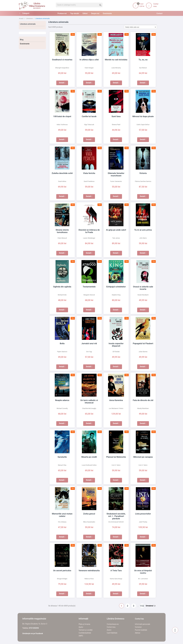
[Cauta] (79, 5)
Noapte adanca (62, 400)
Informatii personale (143, 624)
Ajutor (81, 627)
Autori (109, 630)
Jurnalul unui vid (89, 343)
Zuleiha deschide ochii (62, 173)
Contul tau (139, 619)
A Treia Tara (116, 570)
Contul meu (111, 627)
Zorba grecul (89, 514)
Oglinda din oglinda (62, 287)
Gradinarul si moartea (62, 60)
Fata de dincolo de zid (143, 400)
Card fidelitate (112, 633)
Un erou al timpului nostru (143, 570)
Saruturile (62, 457)
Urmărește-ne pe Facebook (33, 633)
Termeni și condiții (86, 630)
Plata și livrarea (84, 624)
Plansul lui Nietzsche (116, 457)
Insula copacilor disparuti (116, 343)
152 (142, 606)
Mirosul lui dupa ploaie (143, 116)
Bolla (62, 343)
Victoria (143, 173)
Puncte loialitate (141, 630)
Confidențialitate (85, 633)
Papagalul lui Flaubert (143, 343)
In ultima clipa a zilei (89, 60)
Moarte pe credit (89, 457)
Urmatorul (151, 606)
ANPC (81, 636)
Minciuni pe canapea (143, 457)
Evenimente (25, 44)
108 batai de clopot (62, 116)
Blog (22, 40)
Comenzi (138, 627)
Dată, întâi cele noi (141, 27)
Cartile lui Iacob (89, 116)
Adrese (138, 633)
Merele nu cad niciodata (116, 60)
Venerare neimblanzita (89, 570)
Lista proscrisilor (143, 514)
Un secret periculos (62, 570)
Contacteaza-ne (113, 624)
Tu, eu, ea (143, 60)
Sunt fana (116, 116)
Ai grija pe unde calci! (116, 230)
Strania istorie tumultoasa (62, 230)
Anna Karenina (116, 400)
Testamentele (89, 287)
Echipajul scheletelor (116, 287)
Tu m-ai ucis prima (143, 230)
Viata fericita (89, 173)
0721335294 (34, 628)
